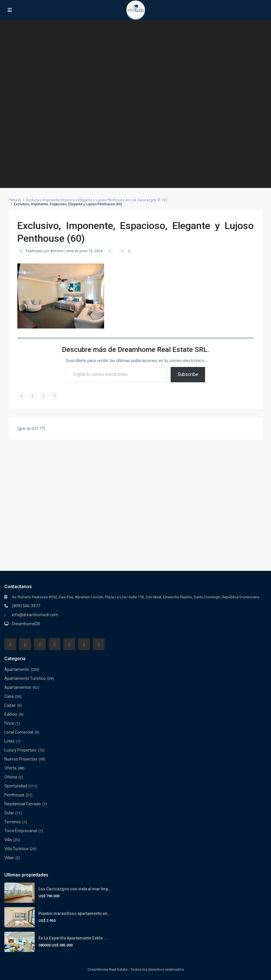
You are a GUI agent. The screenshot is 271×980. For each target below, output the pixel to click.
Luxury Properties (20, 750)
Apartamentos (18, 687)
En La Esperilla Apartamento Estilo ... (73, 938)
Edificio (11, 714)
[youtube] (84, 644)
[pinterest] (69, 644)
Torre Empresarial (21, 831)
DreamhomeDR (26, 624)
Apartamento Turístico (25, 678)
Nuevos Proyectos (21, 759)
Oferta (10, 768)
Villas (9, 858)
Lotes (9, 741)
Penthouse (14, 795)
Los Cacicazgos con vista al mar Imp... (75, 889)
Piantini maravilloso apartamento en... (75, 913)
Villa (8, 840)
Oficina (11, 777)
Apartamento (17, 669)
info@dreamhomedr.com (35, 615)
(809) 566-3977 (26, 606)
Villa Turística (16, 849)
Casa (9, 696)
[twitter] (40, 644)
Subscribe (188, 374)
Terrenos (13, 822)
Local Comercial (19, 732)
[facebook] (10, 644)
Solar (9, 813)
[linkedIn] (55, 644)
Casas (10, 705)
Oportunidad (16, 786)
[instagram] (99, 644)
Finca (9, 723)
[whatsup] (25, 644)
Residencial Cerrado (23, 804)
